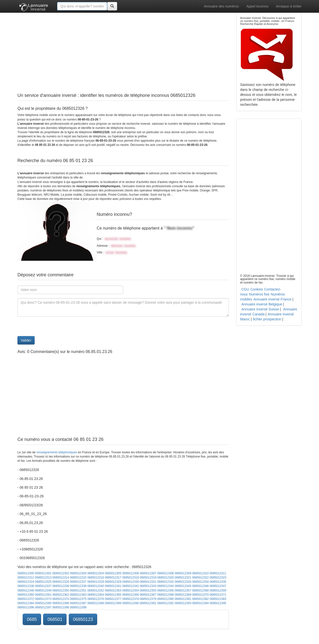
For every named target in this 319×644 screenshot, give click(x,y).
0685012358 (200, 590)
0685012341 (113, 586)
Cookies (257, 289)
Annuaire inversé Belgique (262, 304)
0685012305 (113, 573)
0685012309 (183, 573)
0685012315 (78, 578)
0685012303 (78, 573)
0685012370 (200, 595)
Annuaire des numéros (221, 6)
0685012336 (26, 586)
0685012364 (96, 595)
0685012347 (218, 586)
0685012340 (96, 586)
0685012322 (200, 578)
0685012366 (131, 595)
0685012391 (148, 603)
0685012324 (26, 582)
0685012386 (61, 603)
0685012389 (113, 603)
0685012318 (131, 578)
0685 (32, 619)
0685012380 (166, 599)
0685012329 (113, 582)
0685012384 (26, 603)
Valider (26, 340)
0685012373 (43, 599)
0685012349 (43, 590)
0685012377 (113, 599)
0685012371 (218, 595)
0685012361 (43, 595)
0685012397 (43, 607)
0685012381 (183, 599)
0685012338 (61, 586)
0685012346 (200, 586)
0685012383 (218, 599)
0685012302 (61, 573)
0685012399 (78, 607)
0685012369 (183, 595)
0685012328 (96, 582)
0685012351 (78, 590)
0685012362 (61, 595)
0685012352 (96, 590)
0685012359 (218, 590)
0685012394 (200, 603)
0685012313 (43, 578)
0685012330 (131, 582)
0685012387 (78, 603)
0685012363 (78, 595)
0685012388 (96, 603)
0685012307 (148, 573)
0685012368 (166, 595)
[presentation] (55, 326)
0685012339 (78, 586)
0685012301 (43, 573)
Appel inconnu (258, 6)
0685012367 (148, 595)
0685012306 (131, 573)
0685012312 (26, 578)
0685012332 (166, 582)
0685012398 (61, 607)
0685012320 (166, 578)
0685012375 (78, 599)
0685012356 (166, 590)
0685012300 (26, 573)
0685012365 (113, 595)
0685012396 (26, 607)
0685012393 (183, 603)
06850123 (83, 619)
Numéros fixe (259, 294)
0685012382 (200, 599)
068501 (55, 619)
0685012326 (61, 582)
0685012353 (113, 590)
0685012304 (96, 573)
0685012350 (61, 590)
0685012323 (218, 578)
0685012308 (166, 573)
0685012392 (166, 603)
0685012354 (131, 590)
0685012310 (200, 573)
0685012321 (183, 578)
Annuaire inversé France (273, 299)
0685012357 (183, 590)
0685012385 (43, 603)
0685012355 (148, 590)
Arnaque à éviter (289, 6)
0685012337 (43, 586)
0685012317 (113, 578)
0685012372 (26, 599)
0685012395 (218, 603)
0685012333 (183, 582)
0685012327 (78, 582)
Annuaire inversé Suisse (260, 309)
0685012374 (61, 599)
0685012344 (166, 586)
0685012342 (131, 586)
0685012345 (183, 586)
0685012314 (61, 578)
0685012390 (131, 603)
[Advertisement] (123, 47)
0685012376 (96, 599)
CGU (245, 289)
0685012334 (200, 582)
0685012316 (96, 578)
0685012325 (43, 582)
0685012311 (218, 573)
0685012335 (218, 582)
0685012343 (148, 586)
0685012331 (148, 582)
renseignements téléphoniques (57, 452)
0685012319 (148, 578)
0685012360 (26, 595)
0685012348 (26, 590)
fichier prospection (267, 319)
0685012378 (131, 599)
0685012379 (148, 599)
